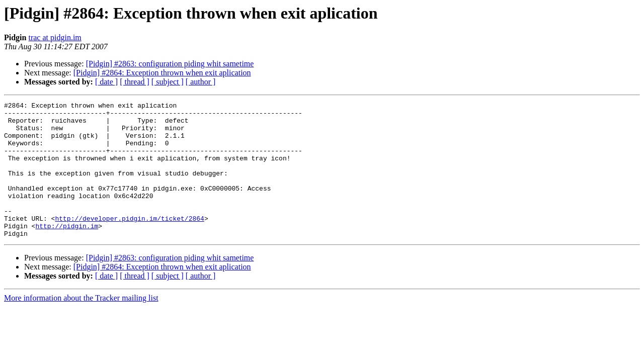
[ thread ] (135, 82)
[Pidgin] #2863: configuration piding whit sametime (170, 64)
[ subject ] (168, 82)
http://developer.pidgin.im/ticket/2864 (129, 242)
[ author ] (201, 82)
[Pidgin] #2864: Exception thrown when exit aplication (162, 73)
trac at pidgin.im (55, 37)
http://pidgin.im (67, 251)
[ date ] (106, 82)
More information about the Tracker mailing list (81, 325)
